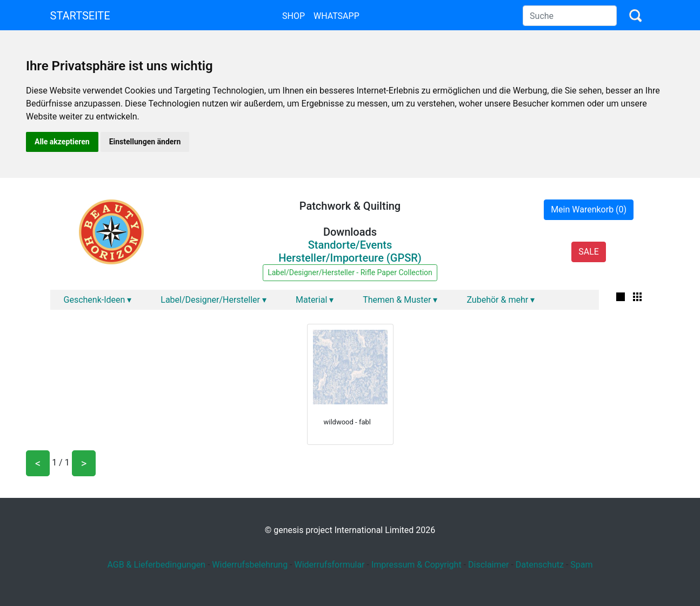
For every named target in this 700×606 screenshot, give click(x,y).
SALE (589, 252)
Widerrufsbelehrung (250, 565)
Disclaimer (488, 565)
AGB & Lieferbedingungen (156, 565)
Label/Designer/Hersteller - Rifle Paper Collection (350, 272)
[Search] (570, 16)
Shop (294, 16)
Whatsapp (336, 16)
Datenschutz (540, 565)
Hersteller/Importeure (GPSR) (350, 258)
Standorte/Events (350, 245)
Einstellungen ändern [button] (145, 142)
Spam (581, 565)
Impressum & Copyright (416, 565)
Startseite (80, 16)
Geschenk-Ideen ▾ (98, 300)
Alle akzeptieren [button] (62, 142)
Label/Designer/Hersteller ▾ (214, 300)
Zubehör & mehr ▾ (501, 300)
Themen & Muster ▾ (400, 300)
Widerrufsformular (329, 565)
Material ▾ (315, 300)
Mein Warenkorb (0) (589, 209)
